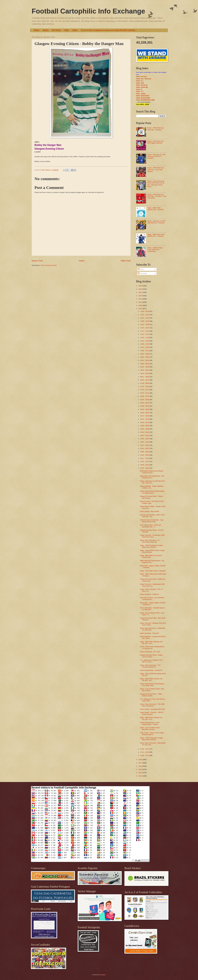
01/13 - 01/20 (145, 752)
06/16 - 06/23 (145, 403)
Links (75, 30)
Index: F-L (140, 81)
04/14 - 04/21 (145, 432)
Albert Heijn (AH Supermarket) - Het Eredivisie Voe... (152, 477)
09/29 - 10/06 (145, 354)
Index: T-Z (140, 91)
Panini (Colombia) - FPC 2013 (150, 652)
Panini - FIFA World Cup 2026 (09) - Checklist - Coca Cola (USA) (157, 196)
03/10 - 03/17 (145, 448)
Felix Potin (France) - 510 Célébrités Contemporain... (152, 598)
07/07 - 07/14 (145, 393)
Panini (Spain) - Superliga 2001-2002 (152, 709)
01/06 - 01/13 (145, 755)
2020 (140, 305)
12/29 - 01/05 (145, 311)
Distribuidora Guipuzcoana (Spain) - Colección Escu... (152, 472)
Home (37, 30)
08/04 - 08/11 (145, 380)
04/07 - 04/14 (145, 436)
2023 (140, 296)
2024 (140, 292)
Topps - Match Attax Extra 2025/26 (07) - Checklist (156, 235)
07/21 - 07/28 (145, 387)
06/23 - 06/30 (145, 400)
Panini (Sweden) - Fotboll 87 (150, 633)
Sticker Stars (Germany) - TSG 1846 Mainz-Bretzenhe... (152, 705)
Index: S (139, 89)
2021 (140, 302)
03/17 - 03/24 (145, 445)
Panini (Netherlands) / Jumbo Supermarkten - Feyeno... (150, 723)
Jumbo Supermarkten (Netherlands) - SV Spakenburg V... (152, 492)
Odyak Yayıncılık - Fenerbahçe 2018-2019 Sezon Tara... (152, 536)
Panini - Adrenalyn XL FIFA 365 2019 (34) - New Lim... (152, 482)
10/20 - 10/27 (145, 344)
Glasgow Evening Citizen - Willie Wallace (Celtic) (151, 695)
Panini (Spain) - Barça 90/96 (150, 511)
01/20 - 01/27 (145, 749)
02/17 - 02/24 (145, 458)
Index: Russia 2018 (143, 98)
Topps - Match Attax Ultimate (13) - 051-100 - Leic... (152, 643)
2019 (140, 309)
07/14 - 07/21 (145, 390)
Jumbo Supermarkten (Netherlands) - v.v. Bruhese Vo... (152, 647)
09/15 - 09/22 (145, 360)
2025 (140, 289)
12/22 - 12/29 (145, 315)
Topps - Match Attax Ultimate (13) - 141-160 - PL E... (152, 718)
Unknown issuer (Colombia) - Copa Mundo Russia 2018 (152, 521)
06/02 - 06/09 (145, 409)
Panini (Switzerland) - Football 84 (151, 670)
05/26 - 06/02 (145, 413)
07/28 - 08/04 (145, 383)
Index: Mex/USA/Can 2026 (145, 100)
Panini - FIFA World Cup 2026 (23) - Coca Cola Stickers (155, 170)
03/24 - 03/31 (145, 442)
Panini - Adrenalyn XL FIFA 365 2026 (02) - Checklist (156, 222)
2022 (140, 299)
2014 (140, 773)
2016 (140, 766)
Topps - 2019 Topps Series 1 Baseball (153, 571)
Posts (141, 269)
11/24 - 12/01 (145, 328)
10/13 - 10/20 (145, 347)
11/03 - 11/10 (145, 338)
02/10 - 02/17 (145, 462)
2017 (140, 763)
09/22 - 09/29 (145, 357)
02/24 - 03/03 (145, 455)
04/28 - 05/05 (145, 426)
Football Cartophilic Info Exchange (88, 11)
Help (66, 30)
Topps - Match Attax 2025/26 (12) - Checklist (155, 209)
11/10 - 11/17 (145, 334)
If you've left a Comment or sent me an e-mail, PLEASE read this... (109, 30)
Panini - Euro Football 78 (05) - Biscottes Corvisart (150, 729)
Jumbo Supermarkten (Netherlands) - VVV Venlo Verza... (152, 685)
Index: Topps (141, 94)
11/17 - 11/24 (145, 331)
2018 (140, 760)
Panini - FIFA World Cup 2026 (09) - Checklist (155, 129)
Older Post (126, 261)
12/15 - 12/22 (145, 318)
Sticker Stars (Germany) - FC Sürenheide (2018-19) (150, 541)
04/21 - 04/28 (145, 429)
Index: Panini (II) (142, 87)
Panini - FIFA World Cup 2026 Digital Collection (155, 142)
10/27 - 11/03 (145, 341)
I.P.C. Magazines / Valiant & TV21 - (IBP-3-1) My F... (152, 661)
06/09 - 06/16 (145, 406)
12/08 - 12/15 (145, 321)
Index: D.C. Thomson (144, 79)
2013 (140, 776)
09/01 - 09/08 (145, 367)
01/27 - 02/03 (145, 468)
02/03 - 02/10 (145, 465)
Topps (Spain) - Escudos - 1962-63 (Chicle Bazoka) (152, 713)
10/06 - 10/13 (145, 351)
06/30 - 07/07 (145, 396)
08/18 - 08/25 (145, 373)
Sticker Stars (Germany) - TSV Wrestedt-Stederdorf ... (150, 666)
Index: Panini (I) (142, 85)
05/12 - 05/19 (145, 419)
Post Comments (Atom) (49, 265)
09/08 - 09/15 (145, 364)
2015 (140, 769)
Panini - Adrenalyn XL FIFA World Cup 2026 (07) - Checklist (156, 156)
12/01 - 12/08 (145, 324)
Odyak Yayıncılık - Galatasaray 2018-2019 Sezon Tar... (152, 585)
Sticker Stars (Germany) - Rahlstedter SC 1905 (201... (153, 629)
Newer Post (37, 261)
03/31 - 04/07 (145, 439)
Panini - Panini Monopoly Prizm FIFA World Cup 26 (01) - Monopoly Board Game (156, 184)
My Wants (56, 30)
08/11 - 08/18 (145, 377)
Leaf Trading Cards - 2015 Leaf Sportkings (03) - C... (150, 526)
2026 (140, 286)
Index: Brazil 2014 (143, 96)
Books (46, 30)
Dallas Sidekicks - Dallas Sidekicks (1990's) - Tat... (152, 487)
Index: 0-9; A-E (141, 77)
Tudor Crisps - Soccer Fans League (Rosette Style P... (152, 734)
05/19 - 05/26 (145, 416)
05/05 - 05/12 (145, 422)
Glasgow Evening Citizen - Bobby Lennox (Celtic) (151, 656)
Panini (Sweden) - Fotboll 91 (150, 594)
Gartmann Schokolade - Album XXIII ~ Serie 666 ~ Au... (153, 516)
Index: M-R (140, 83)
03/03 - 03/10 (145, 452)
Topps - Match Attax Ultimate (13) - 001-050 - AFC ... (152, 680)
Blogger (103, 975)
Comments (142, 273)
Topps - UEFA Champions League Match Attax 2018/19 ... (151, 546)
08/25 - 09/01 (145, 370)
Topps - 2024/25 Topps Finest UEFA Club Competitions (155, 250)
